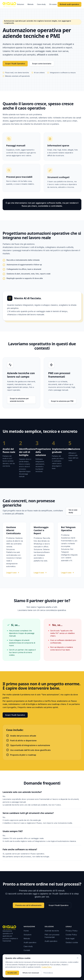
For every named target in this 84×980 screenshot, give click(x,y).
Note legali (70, 939)
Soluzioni (21, 4)
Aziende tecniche (52, 931)
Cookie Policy (71, 935)
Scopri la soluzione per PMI (62, 401)
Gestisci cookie (72, 942)
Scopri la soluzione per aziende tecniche (19, 400)
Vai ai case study (73, 511)
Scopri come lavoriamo (42, 64)
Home (26, 931)
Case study (41, 4)
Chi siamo (53, 4)
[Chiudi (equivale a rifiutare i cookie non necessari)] (78, 958)
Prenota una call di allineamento (28, 905)
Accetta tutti (12, 973)
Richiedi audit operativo (69, 4)
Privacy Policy (72, 931)
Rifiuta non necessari (31, 973)
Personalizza (48, 973)
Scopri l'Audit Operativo (15, 64)
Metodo (31, 4)
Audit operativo (30, 942)
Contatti (27, 950)
